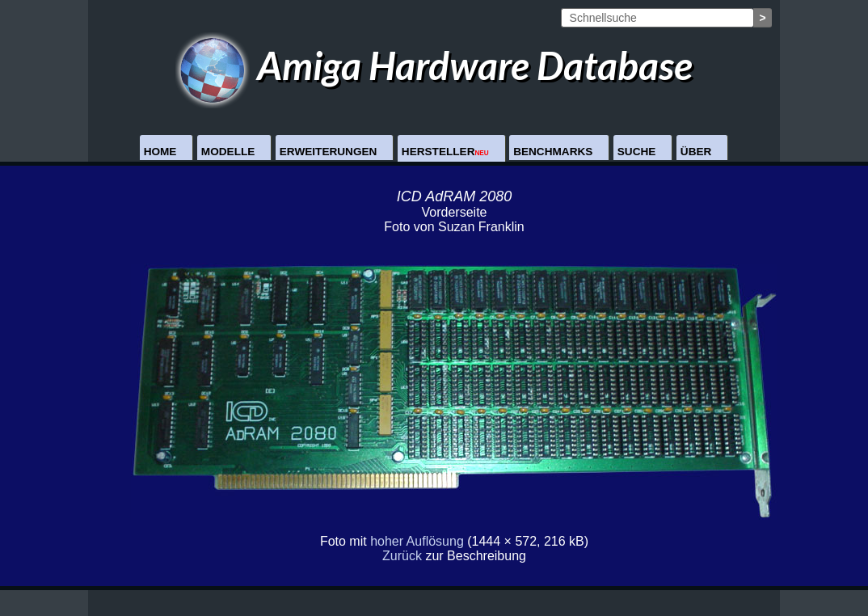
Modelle (228, 152)
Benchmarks (553, 152)
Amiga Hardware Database (434, 65)
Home (160, 152)
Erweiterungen (329, 152)
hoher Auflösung (417, 541)
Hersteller (445, 152)
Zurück (402, 556)
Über (696, 152)
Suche (637, 152)
